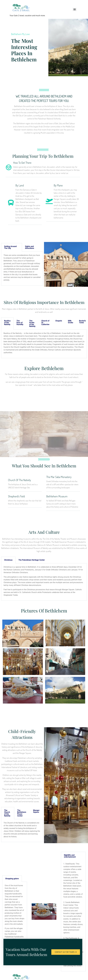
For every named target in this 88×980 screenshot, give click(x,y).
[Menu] (75, 9)
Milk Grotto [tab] (71, 322)
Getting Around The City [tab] (10, 247)
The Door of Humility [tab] (20, 323)
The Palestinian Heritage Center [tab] (32, 560)
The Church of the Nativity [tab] (7, 813)
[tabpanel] (22, 269)
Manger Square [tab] (36, 811)
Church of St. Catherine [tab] (45, 323)
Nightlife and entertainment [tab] (70, 856)
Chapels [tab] (59, 321)
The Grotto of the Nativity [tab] (32, 324)
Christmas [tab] (8, 560)
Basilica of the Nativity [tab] (7, 323)
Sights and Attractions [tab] (30, 247)
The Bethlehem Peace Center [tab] (22, 813)
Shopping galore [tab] (12, 879)
